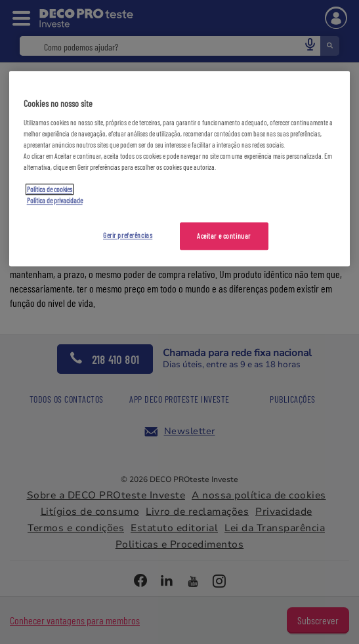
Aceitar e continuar (224, 236)
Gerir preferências (128, 236)
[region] (180, 169)
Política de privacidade (55, 201)
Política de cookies (50, 190)
